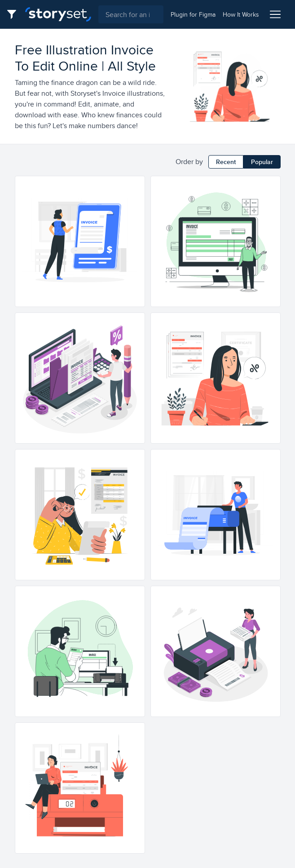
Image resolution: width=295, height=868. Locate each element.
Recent (226, 162)
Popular (262, 162)
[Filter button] (14, 14)
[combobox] (131, 14)
